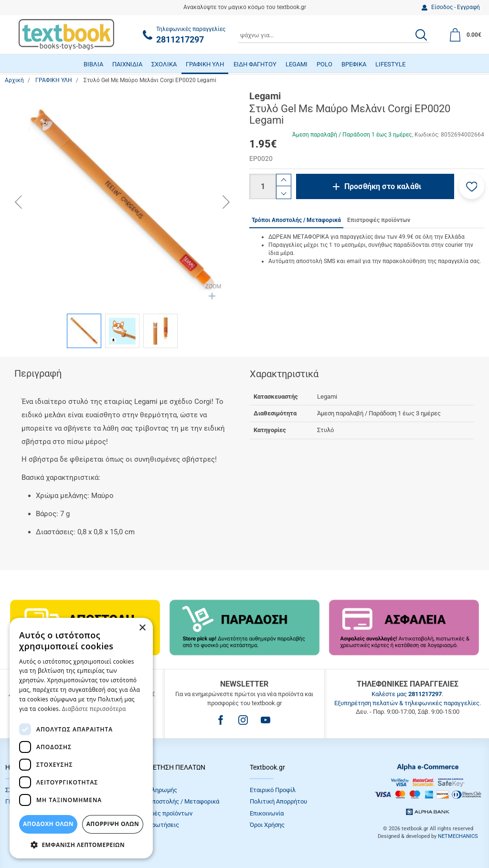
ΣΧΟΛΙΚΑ (164, 64)
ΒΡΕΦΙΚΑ (354, 64)
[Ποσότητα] (263, 186)
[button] (472, 186)
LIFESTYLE (390, 64)
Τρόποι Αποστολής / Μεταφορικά (173, 801)
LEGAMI (297, 64)
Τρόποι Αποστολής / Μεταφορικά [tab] (296, 220)
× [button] (142, 628)
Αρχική (14, 80)
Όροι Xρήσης (267, 825)
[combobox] (334, 35)
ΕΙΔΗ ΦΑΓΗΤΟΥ (255, 64)
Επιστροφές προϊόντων (160, 813)
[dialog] (81, 738)
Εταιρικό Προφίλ (273, 790)
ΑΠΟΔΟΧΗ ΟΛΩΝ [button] (48, 824)
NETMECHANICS (458, 836)
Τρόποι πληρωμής (152, 790)
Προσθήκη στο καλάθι (383, 186)
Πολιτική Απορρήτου (278, 801)
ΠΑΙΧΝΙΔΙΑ (127, 64)
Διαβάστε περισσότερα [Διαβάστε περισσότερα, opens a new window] (94, 709)
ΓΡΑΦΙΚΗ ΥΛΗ (205, 64)
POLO (324, 64)
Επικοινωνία (267, 813)
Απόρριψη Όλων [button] (113, 824)
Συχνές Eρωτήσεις (153, 825)
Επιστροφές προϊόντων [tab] (379, 220)
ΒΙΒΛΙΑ (93, 64)
